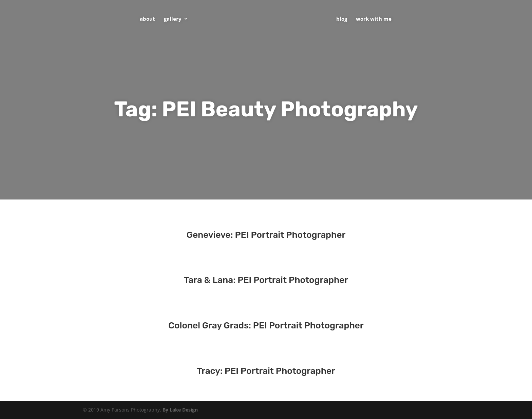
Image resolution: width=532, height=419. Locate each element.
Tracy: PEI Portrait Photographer (266, 371)
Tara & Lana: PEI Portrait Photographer (266, 280)
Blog (342, 19)
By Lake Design (180, 410)
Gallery (173, 19)
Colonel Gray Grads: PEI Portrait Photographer (266, 326)
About (147, 19)
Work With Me (374, 19)
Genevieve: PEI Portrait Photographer (266, 235)
